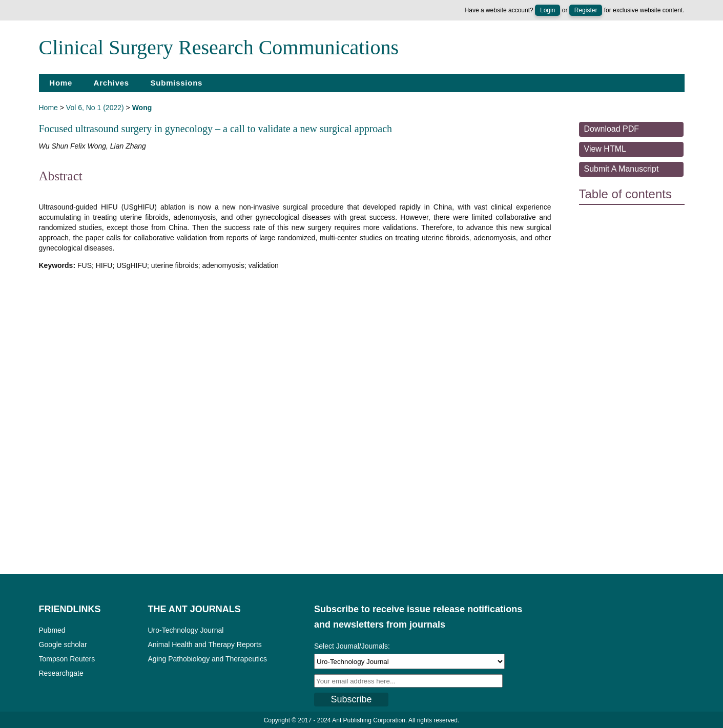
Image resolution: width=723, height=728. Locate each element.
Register (586, 10)
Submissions (177, 83)
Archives (111, 83)
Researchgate (61, 673)
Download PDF (612, 129)
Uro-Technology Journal (186, 630)
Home (61, 83)
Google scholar (63, 644)
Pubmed (52, 630)
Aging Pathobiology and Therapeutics (208, 659)
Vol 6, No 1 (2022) (95, 108)
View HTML (605, 149)
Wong (142, 108)
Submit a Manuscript (622, 169)
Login (548, 10)
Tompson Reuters (67, 659)
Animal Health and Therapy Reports (205, 644)
